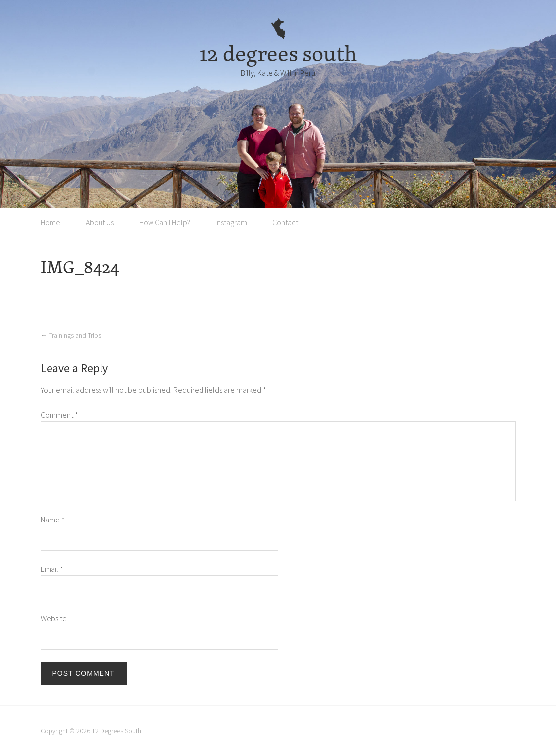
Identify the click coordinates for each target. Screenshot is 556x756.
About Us (100, 222)
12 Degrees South (116, 731)
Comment (59, 415)
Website (54, 618)
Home (51, 222)
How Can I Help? (165, 222)
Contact (285, 222)
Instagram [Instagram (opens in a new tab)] (231, 222)
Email (52, 569)
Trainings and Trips (71, 335)
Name (53, 520)
